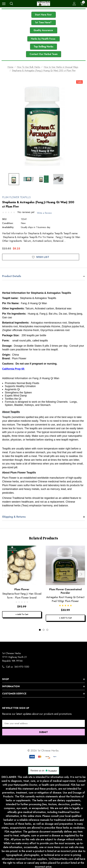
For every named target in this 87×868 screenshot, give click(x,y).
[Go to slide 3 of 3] (47, 629)
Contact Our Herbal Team (44, 54)
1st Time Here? (44, 22)
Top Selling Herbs (43, 47)
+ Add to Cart (22, 614)
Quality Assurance (44, 30)
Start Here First (44, 15)
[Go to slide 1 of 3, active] (40, 629)
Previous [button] (6, 573)
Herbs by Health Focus (43, 39)
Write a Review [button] (46, 212)
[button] (44, 15)
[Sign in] (74, 4)
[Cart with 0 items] (83, 4)
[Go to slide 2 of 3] (44, 629)
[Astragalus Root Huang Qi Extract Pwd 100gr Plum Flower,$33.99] (65, 564)
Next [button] (81, 573)
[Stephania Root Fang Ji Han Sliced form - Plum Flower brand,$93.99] (22, 564)
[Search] (11, 4)
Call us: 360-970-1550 (18, 666)
